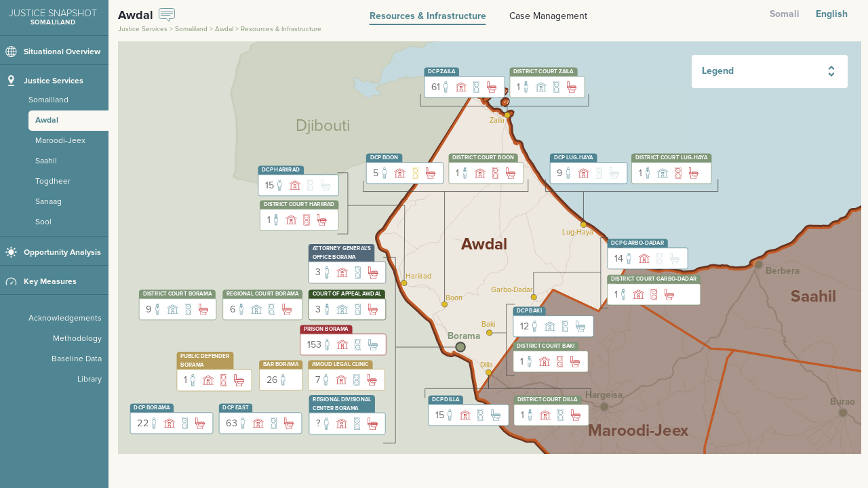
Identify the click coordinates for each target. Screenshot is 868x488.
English (832, 14)
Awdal (224, 29)
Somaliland (191, 29)
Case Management (548, 16)
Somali (785, 14)
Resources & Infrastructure (428, 16)
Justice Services (143, 29)
